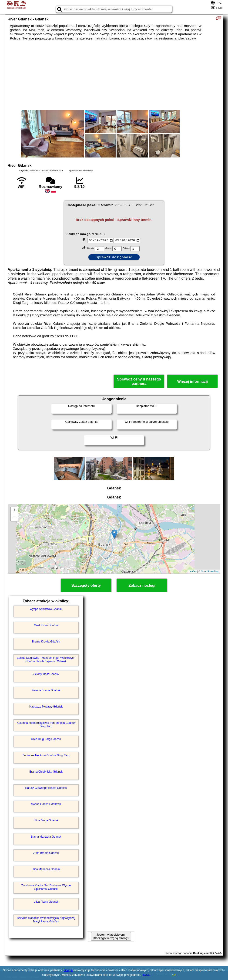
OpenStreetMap (210, 571)
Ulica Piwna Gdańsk (46, 902)
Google (68, 970)
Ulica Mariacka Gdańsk (46, 869)
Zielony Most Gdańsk (46, 674)
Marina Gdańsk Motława (46, 804)
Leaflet (193, 571)
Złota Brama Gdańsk (46, 853)
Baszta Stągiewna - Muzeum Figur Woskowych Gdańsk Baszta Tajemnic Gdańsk (46, 659)
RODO (146, 975)
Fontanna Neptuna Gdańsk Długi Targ (46, 755)
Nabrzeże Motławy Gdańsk (46, 707)
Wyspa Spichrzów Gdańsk (46, 609)
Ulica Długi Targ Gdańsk (46, 739)
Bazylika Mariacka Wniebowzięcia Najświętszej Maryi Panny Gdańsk (46, 920)
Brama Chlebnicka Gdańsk (46, 772)
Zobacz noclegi (142, 585)
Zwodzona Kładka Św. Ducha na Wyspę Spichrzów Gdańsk (46, 887)
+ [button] (14, 511)
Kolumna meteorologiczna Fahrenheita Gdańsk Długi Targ (46, 724)
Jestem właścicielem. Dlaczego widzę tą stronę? (111, 936)
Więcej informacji (193, 382)
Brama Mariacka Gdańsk (46, 837)
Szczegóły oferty (86, 585)
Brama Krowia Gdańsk (46, 642)
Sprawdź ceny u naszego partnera (139, 381)
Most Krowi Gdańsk (46, 625)
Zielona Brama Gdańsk (46, 690)
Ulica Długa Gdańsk (46, 820)
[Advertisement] (114, 75)
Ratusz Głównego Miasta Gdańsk (46, 788)
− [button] (14, 518)
